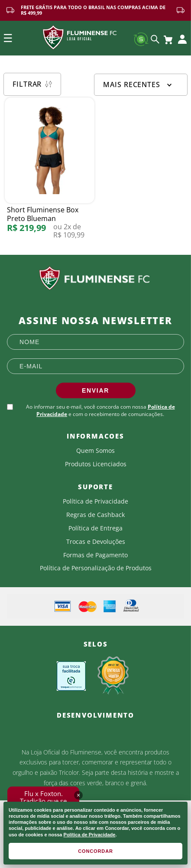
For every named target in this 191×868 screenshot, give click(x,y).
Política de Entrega (95, 528)
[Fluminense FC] (95, 278)
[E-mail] (95, 366)
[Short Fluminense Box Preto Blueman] (50, 172)
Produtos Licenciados (96, 464)
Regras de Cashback (95, 515)
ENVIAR (95, 390)
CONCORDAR (95, 851)
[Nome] (95, 342)
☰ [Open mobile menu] (8, 38)
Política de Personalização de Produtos (96, 568)
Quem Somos (95, 451)
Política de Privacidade (90, 835)
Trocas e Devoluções (96, 542)
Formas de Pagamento (95, 555)
